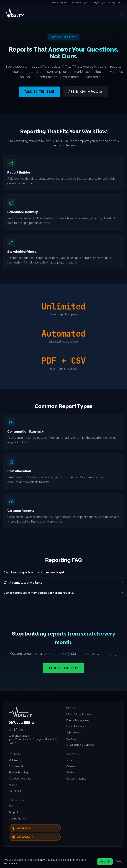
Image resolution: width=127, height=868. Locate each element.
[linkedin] (21, 730)
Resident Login (80, 2)
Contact (71, 773)
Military (13, 785)
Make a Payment (60, 2)
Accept (105, 862)
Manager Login (98, 2)
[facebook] (10, 730)
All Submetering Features (85, 92)
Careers (71, 766)
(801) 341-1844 (116, 2)
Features (71, 739)
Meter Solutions (75, 727)
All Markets (15, 791)
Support (13, 813)
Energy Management (78, 720)
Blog (12, 806)
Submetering (74, 733)
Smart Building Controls (80, 745)
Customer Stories (76, 779)
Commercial (16, 766)
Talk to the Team (39, 92)
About (70, 760)
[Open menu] (121, 13)
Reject (119, 862)
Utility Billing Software (79, 714)
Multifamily (15, 760)
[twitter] (16, 730)
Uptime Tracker (18, 819)
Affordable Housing (20, 779)
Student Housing (18, 773)
